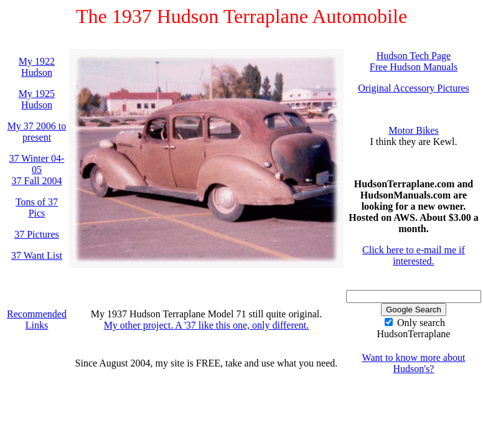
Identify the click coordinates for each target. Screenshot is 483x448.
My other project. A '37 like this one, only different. (207, 325)
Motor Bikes (413, 130)
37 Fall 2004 (37, 181)
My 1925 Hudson (37, 99)
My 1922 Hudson (37, 67)
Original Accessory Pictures (414, 88)
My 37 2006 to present (37, 132)
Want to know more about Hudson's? (414, 363)
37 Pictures (37, 234)
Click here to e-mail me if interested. (414, 255)
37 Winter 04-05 (37, 164)
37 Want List (37, 255)
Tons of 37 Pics (37, 208)
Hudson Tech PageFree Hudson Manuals (414, 61)
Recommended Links (37, 320)
